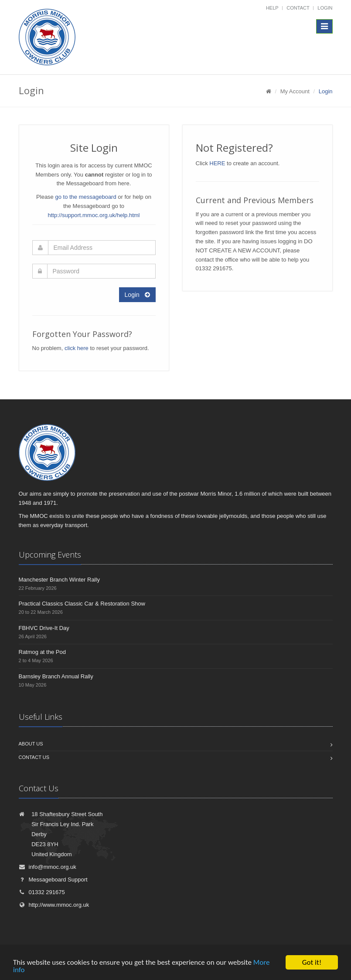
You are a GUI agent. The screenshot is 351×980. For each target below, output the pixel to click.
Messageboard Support (53, 880)
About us (31, 744)
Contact (298, 8)
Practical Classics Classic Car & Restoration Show (82, 604)
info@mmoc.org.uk (48, 867)
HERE (217, 163)
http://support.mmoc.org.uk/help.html (94, 215)
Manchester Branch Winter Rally (59, 580)
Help (272, 8)
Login (325, 8)
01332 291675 (42, 892)
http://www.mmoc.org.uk (54, 905)
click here (77, 348)
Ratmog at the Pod (42, 652)
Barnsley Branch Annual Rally (56, 676)
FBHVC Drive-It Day (44, 628)
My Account (295, 91)
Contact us (34, 757)
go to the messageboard (85, 197)
